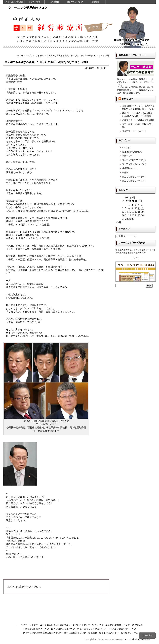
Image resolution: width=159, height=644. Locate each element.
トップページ (25, 625)
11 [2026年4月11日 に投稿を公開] (139, 208)
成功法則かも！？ (130, 168)
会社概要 (95, 2)
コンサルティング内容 (71, 625)
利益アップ (127, 156)
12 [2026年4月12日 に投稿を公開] (142, 208)
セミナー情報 (34, 2)
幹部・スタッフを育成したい (91, 629)
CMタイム (127, 148)
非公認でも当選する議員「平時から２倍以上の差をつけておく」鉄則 (46, 62)
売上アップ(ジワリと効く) (134, 160)
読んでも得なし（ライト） (134, 181)
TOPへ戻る (147, 635)
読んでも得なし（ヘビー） (134, 177)
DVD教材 (55, 2)
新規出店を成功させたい (37, 629)
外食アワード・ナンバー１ (134, 131)
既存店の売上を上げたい (63, 629)
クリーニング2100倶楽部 (46, 625)
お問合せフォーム (130, 633)
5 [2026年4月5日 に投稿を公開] (142, 205)
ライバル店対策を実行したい (122, 629)
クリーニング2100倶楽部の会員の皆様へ (43, 633)
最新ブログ (127, 99)
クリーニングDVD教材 (110, 625)
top (17, 56)
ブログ (83, 633)
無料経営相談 (71, 633)
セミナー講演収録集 (133, 625)
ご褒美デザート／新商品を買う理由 (138, 120)
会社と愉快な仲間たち (132, 152)
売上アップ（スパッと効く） (135, 164)
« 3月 (118, 222)
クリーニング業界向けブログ (28, 8)
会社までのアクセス (109, 633)
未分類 (125, 173)
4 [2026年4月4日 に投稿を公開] (139, 205)
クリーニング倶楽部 (14, 2)
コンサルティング (75, 2)
